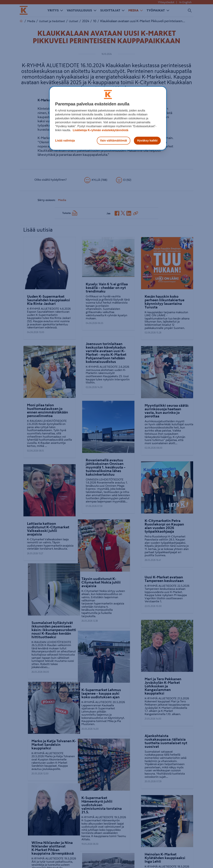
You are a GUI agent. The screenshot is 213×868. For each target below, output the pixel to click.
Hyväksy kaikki (147, 141)
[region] (108, 118)
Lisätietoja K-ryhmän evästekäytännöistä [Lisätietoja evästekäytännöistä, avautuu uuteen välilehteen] (100, 130)
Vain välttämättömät (114, 141)
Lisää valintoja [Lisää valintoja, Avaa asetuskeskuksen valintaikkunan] (65, 141)
